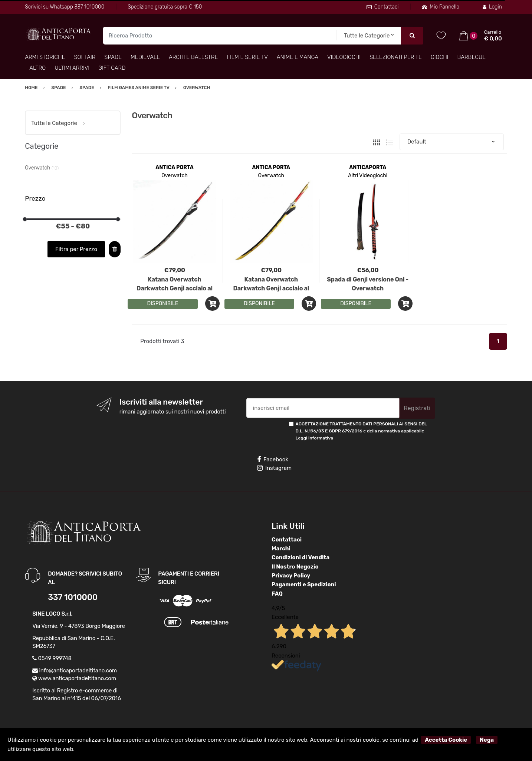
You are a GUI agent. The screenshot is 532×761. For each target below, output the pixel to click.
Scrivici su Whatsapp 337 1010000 (65, 7)
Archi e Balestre (193, 57)
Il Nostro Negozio (295, 567)
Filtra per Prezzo (76, 249)
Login (492, 7)
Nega (487, 740)
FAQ (277, 594)
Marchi (281, 548)
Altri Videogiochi (368, 176)
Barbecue (472, 57)
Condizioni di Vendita (301, 557)
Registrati (417, 408)
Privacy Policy (291, 576)
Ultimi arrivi (72, 68)
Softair (85, 57)
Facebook (273, 459)
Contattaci (383, 7)
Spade (113, 57)
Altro (37, 68)
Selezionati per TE (396, 57)
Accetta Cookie (446, 740)
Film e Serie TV (247, 57)
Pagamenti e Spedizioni (304, 584)
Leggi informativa (314, 438)
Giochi (440, 57)
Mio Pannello (441, 7)
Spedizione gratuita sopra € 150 (165, 7)
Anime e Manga (298, 57)
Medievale (145, 57)
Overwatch (175, 176)
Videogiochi (344, 57)
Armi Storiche (45, 57)
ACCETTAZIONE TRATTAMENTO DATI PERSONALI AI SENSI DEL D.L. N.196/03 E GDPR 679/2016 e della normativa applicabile (361, 431)
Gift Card (112, 68)
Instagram (274, 468)
